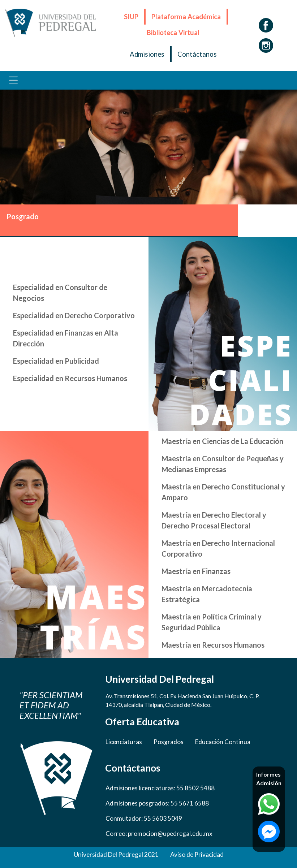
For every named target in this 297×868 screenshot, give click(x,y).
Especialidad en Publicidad (56, 361)
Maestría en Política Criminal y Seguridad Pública (212, 622)
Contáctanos (197, 54)
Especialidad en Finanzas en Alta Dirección (66, 338)
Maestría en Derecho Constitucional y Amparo (223, 492)
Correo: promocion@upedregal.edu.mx (159, 834)
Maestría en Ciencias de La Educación (222, 441)
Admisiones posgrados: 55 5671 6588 (157, 803)
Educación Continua (223, 742)
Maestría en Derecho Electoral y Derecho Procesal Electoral (214, 520)
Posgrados (169, 742)
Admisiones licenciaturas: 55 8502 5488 (160, 788)
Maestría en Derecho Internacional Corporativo (218, 548)
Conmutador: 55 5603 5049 (144, 818)
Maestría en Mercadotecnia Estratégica (207, 594)
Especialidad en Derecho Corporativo (74, 315)
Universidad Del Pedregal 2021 (116, 854)
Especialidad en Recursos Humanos (70, 378)
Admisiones (147, 54)
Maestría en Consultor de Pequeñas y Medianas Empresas (223, 464)
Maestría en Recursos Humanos (213, 645)
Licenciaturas (124, 742)
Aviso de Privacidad (197, 854)
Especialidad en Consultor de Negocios (60, 293)
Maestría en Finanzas (196, 571)
